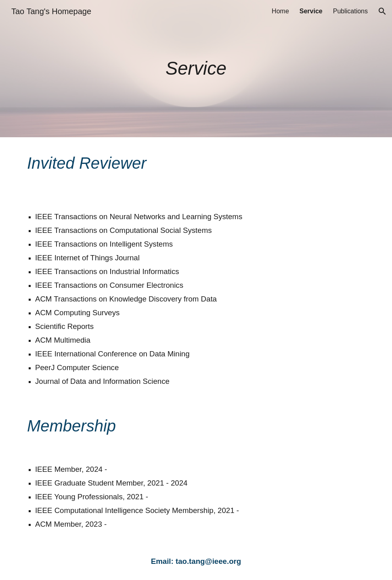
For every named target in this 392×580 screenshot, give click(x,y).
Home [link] (280, 11)
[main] (196, 69)
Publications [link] (350, 11)
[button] (382, 11)
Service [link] (311, 11)
